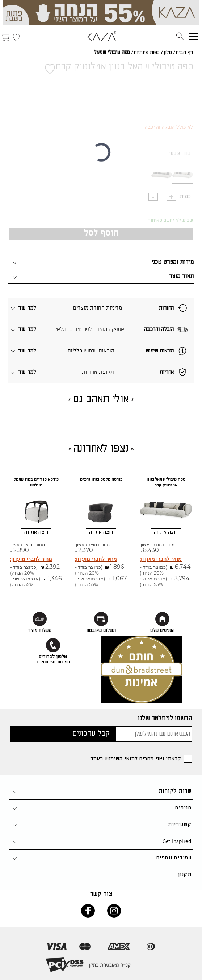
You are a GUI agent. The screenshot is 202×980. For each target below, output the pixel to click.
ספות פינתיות (147, 53)
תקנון (184, 875)
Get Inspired (177, 841)
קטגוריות (180, 824)
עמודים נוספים (174, 858)
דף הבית (184, 53)
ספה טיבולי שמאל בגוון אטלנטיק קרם (166, 482)
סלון (167, 53)
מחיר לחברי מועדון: (161, 559)
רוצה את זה (166, 532)
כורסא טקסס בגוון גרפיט (101, 479)
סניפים (183, 808)
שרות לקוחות (175, 791)
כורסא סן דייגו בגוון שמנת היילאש (36, 482)
